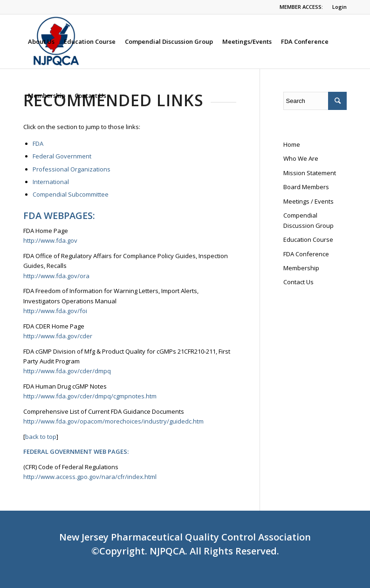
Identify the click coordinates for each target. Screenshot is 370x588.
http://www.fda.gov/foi (55, 311)
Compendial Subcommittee (71, 194)
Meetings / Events (308, 201)
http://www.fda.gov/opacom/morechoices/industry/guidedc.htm (113, 421)
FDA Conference (306, 254)
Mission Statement (310, 173)
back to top (41, 437)
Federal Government (62, 156)
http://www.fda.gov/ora (56, 276)
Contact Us (298, 282)
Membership (301, 268)
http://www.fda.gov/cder (58, 336)
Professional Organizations (72, 169)
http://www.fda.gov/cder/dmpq (67, 371)
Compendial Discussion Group (308, 220)
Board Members (306, 187)
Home (292, 144)
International (51, 182)
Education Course (308, 239)
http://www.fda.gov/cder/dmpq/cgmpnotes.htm (90, 396)
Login (339, 7)
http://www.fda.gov (50, 240)
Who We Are (301, 158)
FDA (38, 144)
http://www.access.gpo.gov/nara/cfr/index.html (91, 477)
